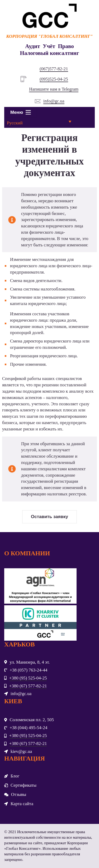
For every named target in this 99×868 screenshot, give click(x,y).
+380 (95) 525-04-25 (28, 678)
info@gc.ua (54, 101)
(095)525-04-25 (54, 79)
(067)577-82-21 (54, 69)
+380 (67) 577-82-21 (28, 686)
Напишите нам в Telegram (54, 89)
